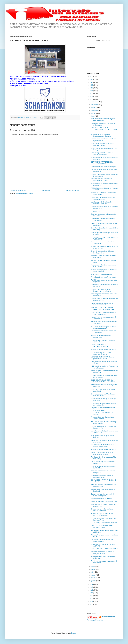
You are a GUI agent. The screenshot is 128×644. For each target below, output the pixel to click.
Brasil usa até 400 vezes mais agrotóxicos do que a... (101, 353)
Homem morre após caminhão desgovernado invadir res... (101, 290)
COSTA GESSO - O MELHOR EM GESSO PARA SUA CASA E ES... (103, 309)
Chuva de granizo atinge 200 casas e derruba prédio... (103, 252)
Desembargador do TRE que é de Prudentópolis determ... (102, 154)
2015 (92, 590)
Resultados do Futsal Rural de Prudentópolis (101, 336)
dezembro (95, 102)
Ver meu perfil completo (95, 620)
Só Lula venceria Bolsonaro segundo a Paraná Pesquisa (104, 120)
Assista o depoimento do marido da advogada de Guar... (103, 553)
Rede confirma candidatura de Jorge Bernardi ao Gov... (103, 198)
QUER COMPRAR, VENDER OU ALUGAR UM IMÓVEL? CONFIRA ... (104, 381)
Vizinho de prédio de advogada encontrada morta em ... (101, 203)
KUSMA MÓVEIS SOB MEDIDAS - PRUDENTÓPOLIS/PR (103, 515)
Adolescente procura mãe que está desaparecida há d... (103, 144)
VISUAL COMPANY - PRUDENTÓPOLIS (105, 549)
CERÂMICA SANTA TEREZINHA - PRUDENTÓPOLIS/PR (102, 163)
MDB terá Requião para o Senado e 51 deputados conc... (104, 486)
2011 (92, 601)
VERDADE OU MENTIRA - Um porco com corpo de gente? (103, 327)
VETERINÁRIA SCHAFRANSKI (101, 274)
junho (93, 566)
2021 (92, 91)
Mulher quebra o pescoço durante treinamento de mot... (102, 304)
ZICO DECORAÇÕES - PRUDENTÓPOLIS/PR (100, 346)
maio (93, 569)
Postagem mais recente (18, 190)
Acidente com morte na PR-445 (101, 499)
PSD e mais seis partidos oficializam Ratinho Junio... (103, 462)
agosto (94, 113)
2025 (92, 79)
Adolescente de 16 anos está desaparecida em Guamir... (101, 135)
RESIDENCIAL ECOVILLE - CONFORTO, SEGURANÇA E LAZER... (102, 413)
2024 (92, 82)
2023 (92, 85)
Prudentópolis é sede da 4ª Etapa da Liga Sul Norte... (103, 341)
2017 (92, 584)
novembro (95, 105)
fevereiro (95, 578)
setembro (95, 110)
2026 (92, 76)
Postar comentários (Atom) (24, 194)
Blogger (74, 633)
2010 (92, 604)
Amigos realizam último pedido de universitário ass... (102, 476)
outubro (94, 108)
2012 (92, 599)
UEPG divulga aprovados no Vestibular (104, 523)
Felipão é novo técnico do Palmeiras (103, 408)
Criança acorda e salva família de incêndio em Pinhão (102, 510)
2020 (92, 94)
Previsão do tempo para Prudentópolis (104, 167)
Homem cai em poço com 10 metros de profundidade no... (104, 270)
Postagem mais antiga (72, 190)
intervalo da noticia (24, 118)
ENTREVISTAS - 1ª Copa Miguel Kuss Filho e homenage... (104, 313)
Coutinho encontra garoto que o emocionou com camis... (101, 180)
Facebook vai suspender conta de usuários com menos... (102, 453)
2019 (92, 97)
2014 (92, 593)
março (94, 575)
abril (93, 572)
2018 (92, 99)
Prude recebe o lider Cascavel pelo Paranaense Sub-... (103, 418)
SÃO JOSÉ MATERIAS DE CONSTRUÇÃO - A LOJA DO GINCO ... (104, 130)
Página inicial (45, 190)
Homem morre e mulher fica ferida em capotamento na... (104, 140)
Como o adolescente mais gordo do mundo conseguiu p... (103, 495)
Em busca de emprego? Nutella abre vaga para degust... (103, 395)
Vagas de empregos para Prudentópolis (104, 502)
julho (93, 116)
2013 (92, 596)
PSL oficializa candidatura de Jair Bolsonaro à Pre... (102, 540)
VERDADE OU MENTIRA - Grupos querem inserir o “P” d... (103, 358)
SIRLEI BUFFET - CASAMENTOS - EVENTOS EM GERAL (103, 446)
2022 (92, 88)
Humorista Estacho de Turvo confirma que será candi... (103, 404)
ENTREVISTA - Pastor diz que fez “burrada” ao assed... (102, 527)
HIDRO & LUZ (96, 211)
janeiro (94, 581)
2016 (92, 587)
